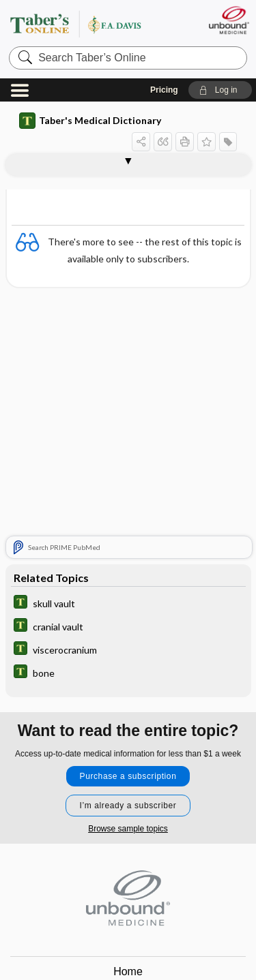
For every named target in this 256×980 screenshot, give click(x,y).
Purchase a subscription (128, 776)
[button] (220, 90)
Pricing (164, 90)
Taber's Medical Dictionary (90, 121)
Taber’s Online (92, 24)
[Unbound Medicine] (228, 20)
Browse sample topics (128, 829)
